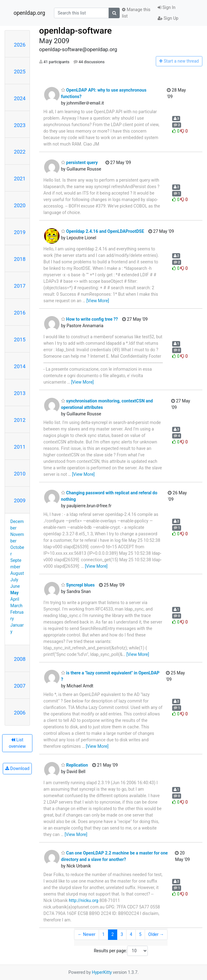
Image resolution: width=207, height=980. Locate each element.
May (15, 593)
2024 (20, 98)
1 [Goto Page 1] (103, 934)
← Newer (87, 934)
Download (17, 768)
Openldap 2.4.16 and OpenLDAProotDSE (103, 231)
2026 (20, 45)
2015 (20, 340)
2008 (20, 659)
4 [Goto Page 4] (131, 934)
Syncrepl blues (78, 585)
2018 (20, 259)
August (17, 573)
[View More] (98, 301)
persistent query (79, 163)
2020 (20, 205)
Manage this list (136, 13)
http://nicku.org (84, 900)
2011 (20, 447)
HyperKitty (102, 972)
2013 (20, 393)
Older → (156, 934)
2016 (20, 313)
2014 (20, 366)
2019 (20, 232)
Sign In (167, 7)
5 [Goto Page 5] (140, 934)
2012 (20, 420)
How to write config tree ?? (89, 319)
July (14, 580)
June (15, 586)
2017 (20, 286)
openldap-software (75, 31)
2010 (20, 474)
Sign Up (168, 18)
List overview (17, 743)
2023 (20, 125)
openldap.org (29, 13)
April (15, 599)
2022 (20, 152)
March (17, 606)
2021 (20, 179)
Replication (75, 765)
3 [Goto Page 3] (122, 934)
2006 (20, 713)
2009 (20, 500)
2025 (20, 72)
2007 (20, 686)
